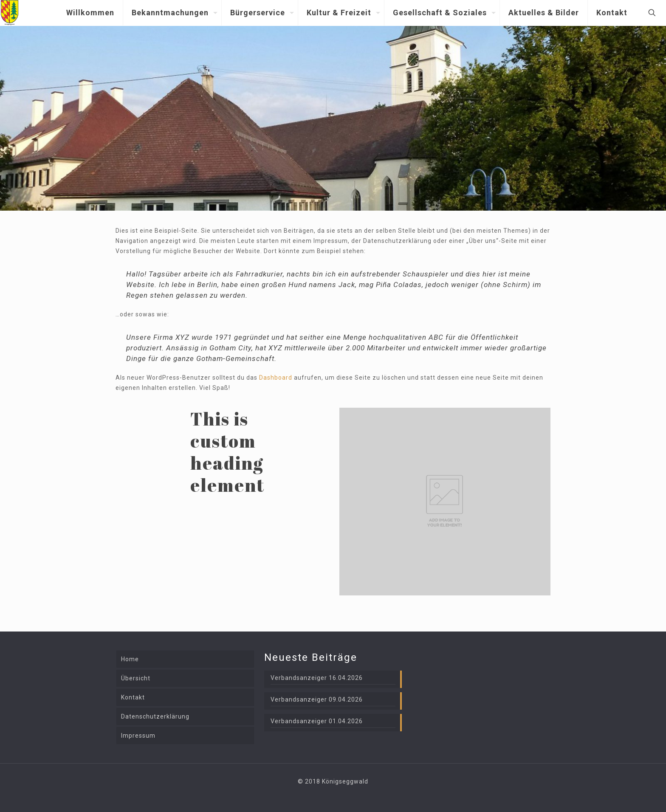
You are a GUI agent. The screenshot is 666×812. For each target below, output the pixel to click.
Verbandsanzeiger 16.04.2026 (317, 678)
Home (130, 659)
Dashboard (276, 378)
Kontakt (133, 697)
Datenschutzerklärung (155, 716)
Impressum (138, 736)
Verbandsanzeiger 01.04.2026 (317, 721)
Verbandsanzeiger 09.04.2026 (317, 699)
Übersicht (136, 678)
